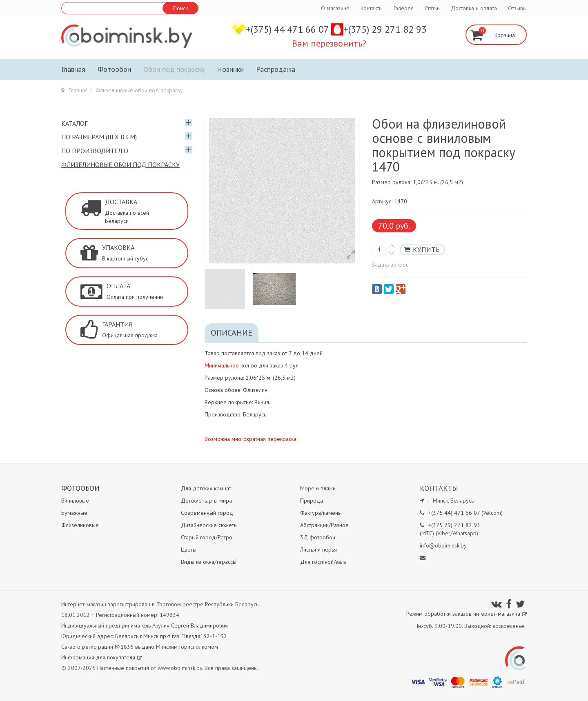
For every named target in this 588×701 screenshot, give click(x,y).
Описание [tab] (232, 333)
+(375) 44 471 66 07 (288, 29)
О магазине (335, 8)
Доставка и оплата (474, 8)
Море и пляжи (318, 488)
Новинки (230, 69)
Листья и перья (318, 550)
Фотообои (114, 69)
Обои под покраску (174, 69)
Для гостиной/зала (323, 562)
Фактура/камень (320, 513)
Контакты (372, 8)
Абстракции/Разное (324, 525)
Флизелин (255, 390)
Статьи (432, 8)
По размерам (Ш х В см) (99, 137)
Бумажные (74, 513)
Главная (73, 69)
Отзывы (517, 8)
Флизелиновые (80, 525)
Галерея (404, 8)
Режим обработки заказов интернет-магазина (467, 614)
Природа (312, 501)
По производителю (95, 151)
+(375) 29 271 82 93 (385, 29)
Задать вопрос (390, 265)
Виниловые (75, 501)
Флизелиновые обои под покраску (139, 90)
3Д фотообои (318, 537)
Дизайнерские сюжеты (209, 525)
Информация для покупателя (101, 657)
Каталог (74, 123)
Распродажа (276, 69)
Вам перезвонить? (329, 43)
